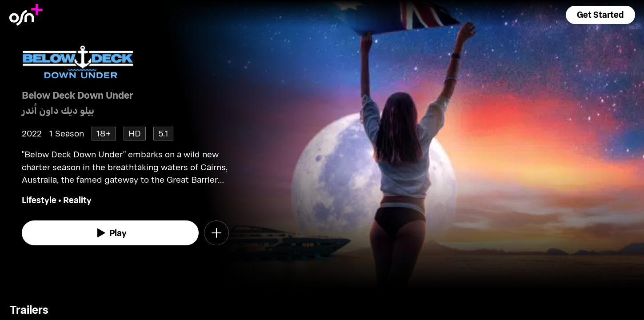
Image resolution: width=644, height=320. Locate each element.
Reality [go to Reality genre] (77, 200)
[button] (600, 15)
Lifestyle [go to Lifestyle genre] (39, 200)
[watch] (110, 233)
